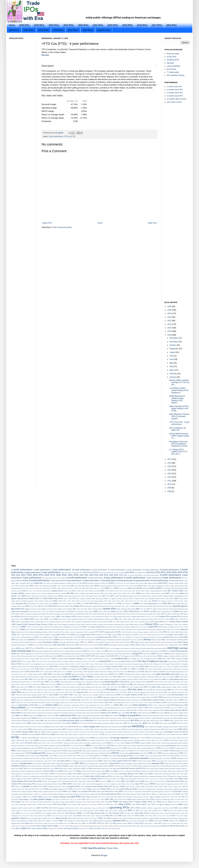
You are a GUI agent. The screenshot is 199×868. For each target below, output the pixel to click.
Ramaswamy (40, 761)
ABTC (49, 583)
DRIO (162, 645)
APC (79, 596)
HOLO (52, 682)
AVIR (79, 604)
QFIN (37, 758)
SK (111, 779)
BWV (179, 614)
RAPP (50, 761)
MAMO (65, 710)
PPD (57, 753)
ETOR (111, 656)
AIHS (70, 588)
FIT (183, 661)
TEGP (84, 797)
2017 (170, 459)
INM (120, 687)
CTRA (158, 635)
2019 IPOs (127, 25)
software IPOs (16, 784)
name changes (89, 727)
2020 (170, 328)
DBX (71, 640)
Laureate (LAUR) (158, 700)
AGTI (30, 588)
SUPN (51, 792)
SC (187, 771)
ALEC (18, 591)
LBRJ (186, 700)
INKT (112, 687)
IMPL (22, 687)
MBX (144, 713)
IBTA (89, 684)
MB (131, 713)
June (172, 359)
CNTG (80, 629)
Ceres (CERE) (66, 622)
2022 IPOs (83, 25)
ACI (107, 583)
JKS (183, 692)
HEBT (102, 679)
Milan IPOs (47, 721)
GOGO (68, 674)
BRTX (91, 614)
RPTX (108, 769)
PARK (159, 743)
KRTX (186, 697)
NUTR (127, 734)
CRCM (14, 635)
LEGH (71, 703)
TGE (183, 797)
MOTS (122, 723)
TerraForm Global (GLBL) (134, 797)
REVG (85, 766)
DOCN (82, 645)
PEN (129, 746)
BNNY (113, 611)
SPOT (45, 786)
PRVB (17, 756)
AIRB (83, 588)
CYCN (119, 637)
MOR (90, 723)
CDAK (167, 619)
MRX (157, 723)
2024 (170, 313)
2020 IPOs (113, 25)
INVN (59, 690)
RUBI (152, 769)
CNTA (71, 629)
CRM (41, 635)
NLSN (80, 732)
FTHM (32, 669)
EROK (78, 656)
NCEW (186, 727)
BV (163, 614)
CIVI (51, 627)
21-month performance (135, 575)
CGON (127, 622)
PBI (80, 746)
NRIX (67, 734)
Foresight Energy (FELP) (140, 664)
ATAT (134, 601)
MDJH (21, 716)
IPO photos (111, 689)
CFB (110, 622)
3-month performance (170, 575)
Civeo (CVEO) (44, 627)
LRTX (76, 708)
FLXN (71, 664)
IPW (148, 690)
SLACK (153, 779)
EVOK (27, 659)
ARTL (65, 601)
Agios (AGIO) (175, 586)
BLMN (51, 612)
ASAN (85, 601)
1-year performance (61, 570)
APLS (100, 596)
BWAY (170, 614)
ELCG (168, 651)
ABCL (18, 583)
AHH (34, 588)
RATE (68, 761)
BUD (141, 614)
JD (102, 692)
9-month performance (160, 581)
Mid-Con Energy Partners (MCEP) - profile (142, 718)
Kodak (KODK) (145, 697)
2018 (170, 335)
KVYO (58, 700)
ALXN (124, 591)
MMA (148, 721)
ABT (45, 583)
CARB (32, 619)
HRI (174, 682)
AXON (101, 604)
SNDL (123, 781)
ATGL (141, 601)
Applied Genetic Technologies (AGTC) (175, 596)
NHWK (13, 732)
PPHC (65, 753)
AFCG (123, 586)
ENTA (162, 654)
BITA (142, 609)
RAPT (55, 761)
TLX (95, 799)
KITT (49, 697)
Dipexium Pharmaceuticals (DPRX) (166, 642)
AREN (181, 599)
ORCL (186, 740)
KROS (175, 697)
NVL (149, 734)
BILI (71, 609)
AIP (80, 588)
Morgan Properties (103, 723)
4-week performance (96, 578)
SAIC (120, 771)
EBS (60, 651)
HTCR (27, 684)
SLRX (176, 779)
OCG (59, 738)
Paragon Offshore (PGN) (148, 743)
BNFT (105, 612)
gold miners (75, 674)
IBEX (81, 684)
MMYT (157, 721)
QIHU (44, 758)
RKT (21, 768)
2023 (170, 317)
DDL (90, 640)
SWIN (102, 792)
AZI (123, 604)
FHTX (41, 661)
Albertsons (146, 588)
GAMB (85, 669)
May (172, 363)
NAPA (125, 727)
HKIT (35, 682)
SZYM (175, 791)
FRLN (133, 667)
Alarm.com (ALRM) (135, 588)
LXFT (18, 710)
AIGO (63, 588)
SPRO (83, 787)
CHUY (18, 627)
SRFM (161, 787)
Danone (176, 637)
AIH (67, 588)
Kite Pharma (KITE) (40, 697)
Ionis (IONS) (73, 690)
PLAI (42, 751)
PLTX (135, 751)
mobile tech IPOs (21, 723)
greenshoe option (38, 677)
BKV (151, 609)
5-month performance (135, 578)
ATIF (159, 601)
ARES (186, 599)
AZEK (120, 604)
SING (88, 779)
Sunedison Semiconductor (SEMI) (167, 789)
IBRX (85, 684)
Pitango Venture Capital (30, 751)
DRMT (181, 645)
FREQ (108, 667)
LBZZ (18, 703)
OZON (109, 743)
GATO (108, 669)
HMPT (42, 682)
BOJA (137, 611)
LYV (34, 710)
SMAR (180, 779)
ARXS (78, 601)
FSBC (160, 667)
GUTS (162, 677)
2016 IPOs (172, 25)
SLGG (166, 779)
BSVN (107, 614)
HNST (47, 682)
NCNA (21, 729)
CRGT (28, 635)
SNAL (105, 781)
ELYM (44, 654)
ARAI (77, 599)
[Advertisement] (28, 262)
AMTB (124, 593)
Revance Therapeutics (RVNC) (46, 766)
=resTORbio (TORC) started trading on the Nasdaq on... (179, 390)
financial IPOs (106, 661)
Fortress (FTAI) (159, 664)
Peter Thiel (34, 748)
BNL (109, 612)
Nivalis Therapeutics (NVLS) (55, 732)
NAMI (98, 727)
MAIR (60, 710)
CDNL (177, 619)
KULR (45, 700)
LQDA (68, 708)
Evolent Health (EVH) (37, 659)
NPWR (48, 734)
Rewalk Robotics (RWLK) (101, 766)
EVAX (146, 656)
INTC (25, 690)
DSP (27, 648)
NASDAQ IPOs (173, 60)
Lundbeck (140, 708)
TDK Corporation (17, 797)
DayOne (62, 640)
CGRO (131, 622)
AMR (106, 593)
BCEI (23, 606)
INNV (132, 687)
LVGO (168, 708)
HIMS (186, 679)
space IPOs (139, 784)
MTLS (22, 727)
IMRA (31, 687)
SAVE (161, 771)
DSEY (23, 648)
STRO (98, 789)
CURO (13, 637)
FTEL (28, 669)
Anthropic (50, 596)
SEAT (109, 774)
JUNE (61, 695)
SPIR (32, 787)
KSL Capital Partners (27, 700)
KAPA (118, 695)
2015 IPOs (14, 30)
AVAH (41, 604)
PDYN (116, 746)
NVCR (137, 734)
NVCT (141, 734)
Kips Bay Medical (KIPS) (24, 697)
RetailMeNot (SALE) (19, 766)
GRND (65, 677)
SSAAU (170, 787)
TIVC (68, 799)
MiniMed (82, 721)
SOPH (84, 784)
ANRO (33, 596)
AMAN (143, 591)
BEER (72, 606)
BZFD (32, 617)
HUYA (54, 684)
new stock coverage (133, 729)
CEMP (18, 622)
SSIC (179, 787)
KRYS (18, 700)
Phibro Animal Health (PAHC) (146, 748)
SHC (114, 776)
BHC (167, 606)
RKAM (17, 769)
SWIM (98, 792)
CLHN (146, 627)
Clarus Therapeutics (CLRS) (68, 627)
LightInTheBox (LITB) (25, 705)
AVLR (83, 604)
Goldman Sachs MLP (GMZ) (89, 674)
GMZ (45, 674)
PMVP (157, 751)
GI (73, 672)
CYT (133, 637)
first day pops (162, 661)
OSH (35, 743)
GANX (104, 669)
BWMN (175, 614)
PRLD (145, 753)
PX (164, 756)
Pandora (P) (129, 743)
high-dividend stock (176, 679)
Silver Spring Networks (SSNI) (64, 779)
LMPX (121, 705)
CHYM (29, 627)
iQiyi (154, 690)
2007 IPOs (72, 573)
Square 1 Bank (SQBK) (138, 787)
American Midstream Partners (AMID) (53, 593)
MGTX (45, 718)
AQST (66, 599)
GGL (63, 672)
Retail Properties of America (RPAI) (176, 764)
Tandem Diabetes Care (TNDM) (63, 794)
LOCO (150, 705)
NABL (81, 727)
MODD (34, 723)
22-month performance (151, 575)
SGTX (82, 776)
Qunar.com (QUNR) (165, 758)
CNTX (85, 629)
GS (94, 677)
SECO (117, 774)
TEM (107, 797)
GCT (129, 669)
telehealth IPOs (96, 797)
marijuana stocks (143, 710)
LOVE (32, 708)
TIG (53, 799)
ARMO (47, 601)
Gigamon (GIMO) (93, 672)
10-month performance (81, 570)
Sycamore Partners (141, 792)
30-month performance (50, 578)
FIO (136, 661)
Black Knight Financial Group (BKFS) (166, 609)
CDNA (172, 619)
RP (87, 769)
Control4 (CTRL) (59, 632)
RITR (186, 766)
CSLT (109, 635)
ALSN (107, 591)
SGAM (50, 776)
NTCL (90, 734)
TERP (124, 797)
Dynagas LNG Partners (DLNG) (125, 648)
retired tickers (31, 766)
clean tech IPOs (111, 627)
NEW (92, 729)
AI (55, 588)
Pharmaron (114, 748)
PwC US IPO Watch (152, 756)
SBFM (170, 771)
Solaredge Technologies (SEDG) (47, 784)
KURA (49, 700)
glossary (181, 672)
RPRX (104, 769)
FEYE (20, 661)
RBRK (106, 761)
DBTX (67, 640)
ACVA (128, 583)
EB (33, 651)
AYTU (115, 604)
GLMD (137, 672)
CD (163, 619)
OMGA (27, 740)
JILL (166, 692)
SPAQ (158, 784)
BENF (99, 606)
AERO (97, 586)
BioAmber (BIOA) (87, 609)
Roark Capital (73, 769)
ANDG (148, 593)
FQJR (63, 667)
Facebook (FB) (121, 659)
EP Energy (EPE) (40, 656)
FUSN (46, 669)
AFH (127, 586)
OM (187, 738)
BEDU (67, 606)
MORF (94, 723)
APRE (45, 598)
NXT (181, 734)
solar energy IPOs (29, 784)
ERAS (60, 656)
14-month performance (151, 570)
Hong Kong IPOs (111, 682)
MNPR (167, 721)
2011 (170, 481)
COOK (67, 632)
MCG (172, 713)
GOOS (106, 674)
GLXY (21, 674)
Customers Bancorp (27, 637)
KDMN (169, 695)
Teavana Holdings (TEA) (62, 797)
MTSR (31, 727)
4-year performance (56, 136)
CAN (156, 617)
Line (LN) (41, 705)
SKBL (114, 779)
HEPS (118, 679)
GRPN (75, 677)
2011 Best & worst (174, 102)
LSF (83, 708)
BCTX (36, 606)
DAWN (57, 640)
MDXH (50, 716)
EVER (159, 656)
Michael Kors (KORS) (80, 718)
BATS (170, 604)
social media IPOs (172, 781)
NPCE (38, 734)
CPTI (169, 632)
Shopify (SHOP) (139, 776)
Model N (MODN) (43, 723)
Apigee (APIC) (93, 596)
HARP (13, 679)
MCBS (154, 713)
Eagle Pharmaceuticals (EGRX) (157, 648)
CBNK (125, 619)
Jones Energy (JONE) (35, 695)
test (144, 797)
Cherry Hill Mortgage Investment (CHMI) (67, 624)
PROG (155, 753)
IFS (127, 684)
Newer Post (47, 223)
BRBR (176, 611)
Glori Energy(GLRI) (172, 672)
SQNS (123, 786)
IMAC (186, 684)
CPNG (151, 632)
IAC (74, 684)
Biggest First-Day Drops (33, 609)
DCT (79, 640)
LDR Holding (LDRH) (58, 703)
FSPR (181, 667)
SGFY (65, 776)
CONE (177, 629)
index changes (86, 687)
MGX (49, 718)
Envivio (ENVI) (16, 656)
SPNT (41, 787)
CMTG (36, 629)
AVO (87, 604)
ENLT (149, 654)
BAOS (160, 604)
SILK (35, 779)
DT (31, 648)
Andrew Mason (155, 593)
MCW (13, 716)
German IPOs (34, 672)
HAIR (182, 677)
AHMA (48, 588)
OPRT (154, 740)
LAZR (175, 700)
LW (180, 708)
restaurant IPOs (158, 763)
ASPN (113, 601)
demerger (63, 642)
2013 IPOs (44, 30)
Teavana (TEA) (47, 797)
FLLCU (43, 664)
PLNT (113, 751)
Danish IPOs (169, 637)
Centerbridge (25, 622)
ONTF (102, 740)
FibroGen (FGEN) (62, 661)
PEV (70, 748)
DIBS (117, 642)
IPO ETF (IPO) (100, 690)
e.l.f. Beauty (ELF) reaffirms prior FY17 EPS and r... (178, 452)
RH (131, 766)
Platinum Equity (72, 751)
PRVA (13, 756)
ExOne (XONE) (92, 659)
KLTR (79, 697)
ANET (168, 593)
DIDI (132, 642)
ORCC (166, 740)
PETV (61, 748)
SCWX (52, 774)
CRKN (37, 635)
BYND (17, 616)
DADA (157, 637)
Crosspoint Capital (49, 635)
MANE (82, 710)
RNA (49, 769)
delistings (147, 640)
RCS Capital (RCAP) (120, 761)
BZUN (36, 617)
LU (102, 708)
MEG (107, 716)
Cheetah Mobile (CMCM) (179, 622)
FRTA (151, 667)
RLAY (26, 768)
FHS (37, 661)
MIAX (66, 718)
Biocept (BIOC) (98, 609)
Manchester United (73, 710)
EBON (56, 651)
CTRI (162, 635)
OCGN (63, 738)
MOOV (85, 723)
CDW (13, 622)
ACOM (111, 583)
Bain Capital (144, 604)
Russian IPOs (39, 771)
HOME (57, 682)
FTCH (186, 667)
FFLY (24, 661)
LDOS (49, 703)
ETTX (121, 656)
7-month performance (91, 581)
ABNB (36, 583)
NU (110, 734)
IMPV (26, 687)
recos (13, 764)
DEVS (78, 642)
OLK (167, 738)
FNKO (101, 664)
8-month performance (125, 581)
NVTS (169, 734)
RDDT (135, 761)
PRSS (181, 753)
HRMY (178, 682)
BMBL (96, 611)
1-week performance (42, 570)
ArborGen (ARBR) (102, 599)
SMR (80, 781)
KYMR (62, 700)
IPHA (87, 690)
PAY (68, 745)
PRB (74, 753)
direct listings (183, 642)
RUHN (18, 771)
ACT (115, 583)
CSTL (136, 635)
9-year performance (176, 581)
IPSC (145, 690)
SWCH (79, 792)
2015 (170, 466)
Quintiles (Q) (154, 758)
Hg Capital (154, 679)
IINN (155, 684)
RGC (120, 766)
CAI (111, 617)
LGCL (141, 703)
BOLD (141, 612)
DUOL (87, 648)
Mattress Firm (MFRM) (109, 713)
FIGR (94, 661)
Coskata (91, 632)
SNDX (132, 781)
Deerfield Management (123, 640)
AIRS (95, 588)
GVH (168, 677)
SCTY (47, 774)
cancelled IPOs (176, 616)
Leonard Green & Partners (95, 703)
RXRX (66, 771)
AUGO (177, 601)
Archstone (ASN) (139, 599)
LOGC (155, 705)
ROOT (84, 768)
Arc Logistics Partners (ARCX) (118, 599)
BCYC (41, 606)
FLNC (48, 664)
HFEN (146, 679)
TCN (173, 794)
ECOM (85, 651)
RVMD (51, 771)
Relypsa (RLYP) (105, 764)
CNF (50, 629)
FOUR (24, 667)
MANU (105, 710)
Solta (60, 784)
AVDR (55, 604)
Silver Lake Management (46, 779)
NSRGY (76, 734)
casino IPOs (62, 619)
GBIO (118, 669)
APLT (105, 596)
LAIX (91, 700)
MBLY (135, 713)
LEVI (111, 702)
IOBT (67, 690)
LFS (130, 703)
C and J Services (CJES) (47, 617)
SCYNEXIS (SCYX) (62, 774)
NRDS (53, 734)
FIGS (98, 661)
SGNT (74, 776)
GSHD (102, 677)
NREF (63, 734)
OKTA (148, 738)
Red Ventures (37, 764)
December (174, 338)
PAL (114, 743)
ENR (158, 654)
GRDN (153, 674)
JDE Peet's (107, 692)
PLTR (131, 751)
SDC (70, 774)
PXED (172, 756)
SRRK (165, 787)
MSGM (170, 723)
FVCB (56, 669)
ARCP (163, 599)
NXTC (186, 734)
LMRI (126, 705)
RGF (124, 766)
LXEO (13, 710)
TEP (115, 797)
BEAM (63, 606)
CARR (41, 619)
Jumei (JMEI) (53, 695)
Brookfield (77, 614)
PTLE (86, 756)
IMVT (53, 687)
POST (186, 751)
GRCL (149, 674)
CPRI (160, 632)
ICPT (97, 684)
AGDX (149, 586)
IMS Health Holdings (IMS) (42, 687)
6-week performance (58, 581)
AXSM (106, 604)
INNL (128, 687)
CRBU (181, 632)
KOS (152, 697)
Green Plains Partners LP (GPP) (22, 677)
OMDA (13, 740)
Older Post (152, 223)
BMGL (101, 612)
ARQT (56, 601)
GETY (42, 672)
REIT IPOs (79, 763)
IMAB (182, 684)
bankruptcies (153, 604)
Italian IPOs (25, 692)
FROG (142, 667)
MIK (42, 721)
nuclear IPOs (116, 734)
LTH (87, 708)
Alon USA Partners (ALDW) (90, 591)
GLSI (13, 674)
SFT (21, 776)
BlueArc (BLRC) (84, 612)
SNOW (142, 781)
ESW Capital (100, 656)
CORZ (86, 632)
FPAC (47, 667)
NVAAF (132, 734)
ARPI (51, 601)
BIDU (171, 606)
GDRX (142, 669)
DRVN (18, 648)
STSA (103, 789)
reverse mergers (63, 766)
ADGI (186, 583)
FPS (60, 667)
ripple (182, 766)
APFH (83, 596)
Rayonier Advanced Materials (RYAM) (86, 761)
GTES (119, 677)
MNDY (162, 721)
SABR (107, 771)
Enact (73, 654)
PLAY (80, 751)
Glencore (131, 672)
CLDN (84, 627)
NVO (152, 734)
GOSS (111, 674)
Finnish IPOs (116, 661)
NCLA (16, 729)
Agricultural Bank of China (20, 588)
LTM (94, 708)
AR (74, 598)
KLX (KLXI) (86, 697)
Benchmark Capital (90, 606)
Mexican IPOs (175, 716)
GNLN (55, 674)
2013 (170, 474)
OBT (46, 738)
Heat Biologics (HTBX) (92, 679)
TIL (60, 799)
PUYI (135, 756)
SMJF (72, 781)
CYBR (114, 637)
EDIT (102, 651)
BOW (151, 612)
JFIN (121, 692)
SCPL (33, 774)
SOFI (186, 781)
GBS (122, 669)
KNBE (100, 697)
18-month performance (169, 570)
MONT (81, 723)
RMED (45, 769)
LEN (85, 703)
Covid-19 (134, 632)
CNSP (62, 629)
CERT (73, 622)
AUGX (181, 601)
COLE (123, 629)
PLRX (118, 751)
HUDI (39, 684)
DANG (161, 637)
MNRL (172, 721)
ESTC (93, 656)
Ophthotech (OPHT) (140, 740)
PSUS (64, 756)
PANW (137, 743)
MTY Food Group (39, 727)
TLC (75, 799)
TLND (79, 799)
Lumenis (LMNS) (131, 708)
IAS (77, 684)
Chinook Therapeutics (166, 624)
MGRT (40, 718)
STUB (108, 789)
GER (27, 672)
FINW (132, 661)
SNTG (152, 781)
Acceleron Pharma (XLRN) (96, 583)
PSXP (68, 756)
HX (63, 684)
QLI (58, 758)
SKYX (148, 779)
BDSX (51, 606)
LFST (133, 703)
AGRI (186, 586)
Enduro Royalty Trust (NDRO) (110, 654)
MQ (128, 723)
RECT (17, 764)
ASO (92, 601)
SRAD (156, 787)
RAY (72, 761)
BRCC (186, 612)
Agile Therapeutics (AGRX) (161, 586)
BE (59, 606)
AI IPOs (59, 588)
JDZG (113, 692)
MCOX (176, 713)
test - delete (150, 797)
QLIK (61, 758)
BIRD (134, 609)
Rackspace (180, 758)
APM (109, 596)
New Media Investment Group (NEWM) (113, 729)
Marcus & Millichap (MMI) (128, 710)
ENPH (154, 654)
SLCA (158, 779)
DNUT (73, 645)
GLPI (186, 672)
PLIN (104, 751)
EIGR (151, 651)
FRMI (137, 667)
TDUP (34, 797)
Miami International (57, 718)
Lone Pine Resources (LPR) (177, 705)
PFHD (87, 748)
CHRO (13, 627)
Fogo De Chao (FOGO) (116, 664)
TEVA (168, 797)
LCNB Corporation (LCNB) (35, 703)
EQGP (51, 656)
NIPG (40, 732)
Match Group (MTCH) (89, 713)
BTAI (111, 614)
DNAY (50, 645)
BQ (163, 612)
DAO (181, 637)
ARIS (17, 601)
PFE (73, 748)
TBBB (144, 794)
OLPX (183, 738)
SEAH (99, 774)
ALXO (129, 591)
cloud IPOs (153, 627)
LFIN (126, 703)
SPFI (13, 786)
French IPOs (101, 667)
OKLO (143, 738)
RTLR (144, 768)
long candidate (18, 707)
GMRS (35, 674)
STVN (112, 789)
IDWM (119, 684)
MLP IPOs (135, 721)
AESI (119, 586)
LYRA (30, 710)
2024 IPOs (54, 25)
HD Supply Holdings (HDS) (54, 679)
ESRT (88, 656)
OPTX (162, 740)
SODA (182, 781)
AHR (52, 588)
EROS (83, 656)
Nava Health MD (150, 727)
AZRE (127, 604)
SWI (94, 791)
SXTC (126, 792)
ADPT (32, 586)
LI (172, 702)
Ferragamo (179, 659)
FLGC (32, 664)
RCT (130, 761)
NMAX (84, 732)
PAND (122, 743)
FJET (27, 664)
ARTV (69, 601)
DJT (26, 645)
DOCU (91, 645)
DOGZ (96, 645)
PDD (112, 745)
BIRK (138, 609)
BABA (137, 604)
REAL (154, 761)
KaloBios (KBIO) (99, 695)
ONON (98, 740)
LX (182, 708)
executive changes (75, 659)
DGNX (90, 642)
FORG (151, 664)
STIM (41, 789)
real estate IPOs (162, 761)
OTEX (48, 743)
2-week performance (33, 572)
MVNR (58, 727)
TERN (119, 797)
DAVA (42, 640)
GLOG (163, 672)
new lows (97, 729)
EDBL (98, 651)
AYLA (111, 604)
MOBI (13, 723)
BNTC (122, 612)
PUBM (105, 756)
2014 (170, 470)
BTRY (128, 614)
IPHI (91, 690)
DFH (82, 642)
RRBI (115, 769)
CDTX (186, 619)
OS (26, 743)
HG (149, 679)
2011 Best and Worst (106, 573)
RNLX (66, 769)
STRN (94, 789)
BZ (29, 617)
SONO (70, 784)
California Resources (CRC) (122, 617)
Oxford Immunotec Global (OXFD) (90, 743)
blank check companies (20, 611)
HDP (69, 679)
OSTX (44, 743)
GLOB (142, 672)
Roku (79, 769)
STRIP (84, 789)
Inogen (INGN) (139, 687)
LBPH (182, 700)
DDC (83, 640)
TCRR (177, 794)
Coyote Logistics (143, 632)
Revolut (90, 766)
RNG (57, 768)
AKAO (102, 588)
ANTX (56, 596)
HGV (160, 679)
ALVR (120, 591)
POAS (162, 751)
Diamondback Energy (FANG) (105, 642)
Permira (179, 746)
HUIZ (43, 684)
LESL (106, 702)
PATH (41, 746)
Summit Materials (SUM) (128, 789)
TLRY (83, 799)
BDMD (46, 606)
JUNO (66, 695)
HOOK (127, 682)
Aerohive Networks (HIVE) (108, 586)
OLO (179, 738)
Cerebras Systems (55, 622)
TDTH (30, 797)
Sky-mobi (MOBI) (131, 779)
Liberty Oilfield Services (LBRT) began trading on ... (179, 436)
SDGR (75, 774)
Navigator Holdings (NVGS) (165, 727)
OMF (23, 740)
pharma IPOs (105, 748)
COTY (96, 632)
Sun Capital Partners (149, 789)
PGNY (96, 748)
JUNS (70, 695)
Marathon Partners (114, 710)
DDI (86, 640)
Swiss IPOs (109, 791)
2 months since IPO (175, 90)
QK (55, 758)
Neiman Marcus (38, 729)
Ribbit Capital (143, 766)
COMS (168, 629)
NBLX (176, 727)
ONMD (93, 740)
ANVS (60, 596)
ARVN (73, 601)
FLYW (83, 664)
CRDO (23, 635)
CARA (26, 619)
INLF (116, 687)
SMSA (84, 781)
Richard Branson (166, 766)
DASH (185, 637)
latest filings (147, 700)
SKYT (144, 779)
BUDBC (150, 614)
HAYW (22, 679)
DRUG (13, 648)
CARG (37, 619)
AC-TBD (79, 583)
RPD (91, 768)
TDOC (25, 797)
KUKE (40, 700)
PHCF (134, 748)
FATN (160, 659)
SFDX (186, 774)
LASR (140, 700)
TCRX (182, 794)
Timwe (64, 799)
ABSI (41, 583)
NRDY (58, 734)
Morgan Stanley (114, 723)
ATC (138, 601)
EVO (23, 659)
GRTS (80, 677)
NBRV (181, 727)
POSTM (29, 753)
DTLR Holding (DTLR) (52, 648)
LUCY (123, 708)
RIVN (13, 769)
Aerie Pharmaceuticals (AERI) (84, 586)
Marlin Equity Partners (30, 713)
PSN (42, 756)
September (174, 349)
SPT (111, 786)
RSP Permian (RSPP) (133, 768)
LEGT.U (81, 703)
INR (150, 687)
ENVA (167, 654)
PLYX (139, 751)
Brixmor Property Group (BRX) (60, 614)
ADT (55, 586)
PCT (97, 746)
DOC (77, 645)
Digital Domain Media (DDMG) (144, 642)
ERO (74, 656)
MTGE (18, 727)
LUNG (146, 708)
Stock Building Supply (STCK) (58, 789)
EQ (48, 656)
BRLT (72, 614)
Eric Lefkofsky (67, 656)
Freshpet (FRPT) (117, 667)
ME (54, 716)
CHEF (13, 624)
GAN (99, 669)
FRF (125, 667)
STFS (37, 789)
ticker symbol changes (43, 799)
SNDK (118, 781)
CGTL (136, 622)
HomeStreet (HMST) (93, 682)
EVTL (49, 659)
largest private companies (130, 700)
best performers (141, 606)
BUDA (145, 614)
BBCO (174, 604)
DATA (13, 640)
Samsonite (129, 771)
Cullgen (176, 635)
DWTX (108, 648)
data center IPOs (21, 640)
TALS (40, 794)
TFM (179, 797)
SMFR (63, 781)
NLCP (75, 732)
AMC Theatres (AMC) (176, 591)
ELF (18, 654)
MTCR (186, 723)
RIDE (174, 766)
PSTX (60, 756)
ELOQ (35, 654)
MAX (128, 713)
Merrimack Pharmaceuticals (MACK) (153, 716)
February (173, 374)
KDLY (164, 695)
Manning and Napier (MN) (93, 710)
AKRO (117, 588)
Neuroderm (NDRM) (73, 729)
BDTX (56, 606)
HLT (38, 682)
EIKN (155, 651)
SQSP (127, 787)
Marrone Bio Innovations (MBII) (48, 713)
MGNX (35, 718)
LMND (116, 705)
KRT (182, 697)
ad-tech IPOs (134, 583)
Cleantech (120, 627)
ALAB (126, 588)
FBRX (169, 659)
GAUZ (113, 669)
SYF (149, 791)
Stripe (89, 789)
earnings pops (24, 651)
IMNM (18, 687)
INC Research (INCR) (74, 687)
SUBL (117, 789)
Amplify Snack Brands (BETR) (89, 593)
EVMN (19, 659)
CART (51, 619)
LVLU (172, 708)
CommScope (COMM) (154, 629)
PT (72, 756)
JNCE (17, 695)
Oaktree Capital (27, 738)
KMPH (95, 697)
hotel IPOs (150, 682)
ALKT (35, 591)
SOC (164, 781)
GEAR (160, 669)
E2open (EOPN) (141, 648)
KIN (173, 695)
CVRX (75, 637)
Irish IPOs (175, 690)
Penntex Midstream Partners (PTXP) (143, 746)
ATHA (146, 601)
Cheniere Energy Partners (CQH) (41, 624)
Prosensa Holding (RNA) (171, 753)
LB (178, 700)
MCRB (181, 713)
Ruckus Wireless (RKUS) (162, 769)
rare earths (61, 761)
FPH (51, 667)
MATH (98, 713)
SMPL (76, 781)
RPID (99, 769)
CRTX (63, 635)
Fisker (179, 661)
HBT (26, 679)
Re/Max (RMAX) (143, 761)
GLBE (120, 672)
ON (40, 740)
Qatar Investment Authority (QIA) (22, 758)
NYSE (15, 737)
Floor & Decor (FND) (62, 664)
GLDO (125, 672)
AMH (68, 593)
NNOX (96, 732)
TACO (180, 791)
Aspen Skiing (98, 601)
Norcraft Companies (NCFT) (108, 732)
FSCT (165, 667)
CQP (173, 632)
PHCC (130, 748)
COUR (123, 632)
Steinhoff (28, 789)
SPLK (36, 786)
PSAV (33, 756)
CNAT (41, 629)
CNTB (75, 629)
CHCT (167, 622)
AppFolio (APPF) (157, 596)
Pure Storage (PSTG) (125, 756)
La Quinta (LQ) (75, 700)
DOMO (106, 645)
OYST (104, 743)
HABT (177, 677)
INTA (21, 690)
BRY (95, 614)
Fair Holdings (132, 659)
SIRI (104, 779)
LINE (36, 705)
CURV (18, 637)
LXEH (186, 708)
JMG (186, 692)
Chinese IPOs (151, 624)
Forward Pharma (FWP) (172, 664)
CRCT (19, 635)
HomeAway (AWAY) (66, 682)
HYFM (66, 684)
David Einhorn (49, 640)
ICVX (100, 684)
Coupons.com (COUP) (112, 632)
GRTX (85, 677)
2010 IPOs (88, 30)
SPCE (182, 784)
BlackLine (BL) (183, 609)
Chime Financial (86, 624)
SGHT (70, 776)
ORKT (18, 743)
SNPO (147, 781)
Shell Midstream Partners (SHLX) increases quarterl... (179, 416)
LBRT (13, 702)
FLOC (52, 664)
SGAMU (56, 776)
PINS (13, 751)
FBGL (164, 659)
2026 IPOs (24, 25)
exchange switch (63, 659)
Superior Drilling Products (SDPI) (38, 792)
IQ (151, 690)
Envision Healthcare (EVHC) (178, 654)
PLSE (122, 751)
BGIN (155, 606)
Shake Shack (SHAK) (92, 776)
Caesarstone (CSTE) (102, 617)
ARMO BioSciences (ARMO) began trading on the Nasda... (177, 399)
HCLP (35, 679)
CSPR (119, 635)
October (173, 345)
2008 (170, 491)
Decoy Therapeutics (108, 640)
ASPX (118, 601)
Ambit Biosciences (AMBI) (159, 591)
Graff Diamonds (129, 674)
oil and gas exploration (120, 738)
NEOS (46, 729)
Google (101, 674)
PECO (125, 746)
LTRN (98, 708)
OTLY (61, 743)
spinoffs (26, 786)
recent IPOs (172, 761)
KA (87, 695)
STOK (71, 789)
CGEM (122, 622)
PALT (118, 743)
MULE (48, 727)
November (174, 342)
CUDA (170, 635)
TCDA (169, 794)
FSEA (169, 667)
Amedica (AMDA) (18, 593)
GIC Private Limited (81, 672)
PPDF (61, 753)
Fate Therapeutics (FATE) (149, 659)
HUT (50, 684)
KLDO (71, 697)
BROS (83, 614)
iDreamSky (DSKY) (110, 684)
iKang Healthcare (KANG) (165, 684)
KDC (157, 695)
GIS (105, 672)
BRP (87, 614)
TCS (186, 794)
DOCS (86, 645)
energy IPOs (137, 654)
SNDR (128, 781)
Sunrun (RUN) (22, 792)
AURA (13, 604)
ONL (89, 740)
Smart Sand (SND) (35, 781)
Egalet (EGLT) (137, 651)
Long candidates (173, 66)
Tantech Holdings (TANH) (92, 794)
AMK (72, 593)
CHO (180, 624)
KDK (160, 695)
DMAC (42, 645)
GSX (115, 677)
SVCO (55, 792)
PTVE (100, 756)
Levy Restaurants (119, 703)
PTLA (82, 756)
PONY (166, 751)
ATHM (154, 601)
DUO (83, 648)
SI (168, 776)
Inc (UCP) (63, 687)
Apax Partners (73, 596)
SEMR (136, 774)
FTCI (13, 669)
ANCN (143, 593)
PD (109, 745)
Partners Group (25, 746)
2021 (170, 324)
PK (39, 751)
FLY (75, 664)
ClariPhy (55, 627)
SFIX (17, 776)
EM (47, 654)
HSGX (13, 684)
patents (37, 746)
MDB (17, 716)
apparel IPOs (147, 596)
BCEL (28, 606)
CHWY (23, 627)
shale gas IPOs (106, 776)
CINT (37, 627)
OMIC (32, 740)
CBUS (155, 619)
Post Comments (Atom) (62, 227)
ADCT (166, 583)
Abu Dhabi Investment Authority (61, 583)
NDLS (30, 729)
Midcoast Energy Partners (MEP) (167, 718)
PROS (160, 753)
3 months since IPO (175, 93)
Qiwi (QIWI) (50, 758)
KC (149, 695)
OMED (18, 740)
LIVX (99, 705)
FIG (90, 661)
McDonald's (161, 713)
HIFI (168, 679)
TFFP (172, 797)
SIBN (171, 776)
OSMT (39, 743)
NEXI (142, 729)
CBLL (121, 619)
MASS (60, 713)
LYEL (22, 710)
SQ (114, 786)
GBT (125, 669)
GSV (111, 677)
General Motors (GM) (170, 669)
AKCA (112, 588)
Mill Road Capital (57, 721)
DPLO (138, 645)
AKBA (107, 588)
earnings (170, 63)
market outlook (170, 710)
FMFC (87, 664)
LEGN (75, 703)
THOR (31, 799)
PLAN (65, 751)
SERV (151, 774)
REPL (145, 764)
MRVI (153, 723)
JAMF (67, 692)
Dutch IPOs (99, 648)
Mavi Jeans (122, 713)
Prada (70, 753)
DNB (54, 645)
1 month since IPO (174, 87)
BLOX (72, 611)
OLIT (163, 738)
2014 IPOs (29, 30)
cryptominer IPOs (101, 635)
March (172, 370)
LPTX (64, 708)
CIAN (33, 627)
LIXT (103, 705)
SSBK (175, 787)
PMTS (153, 751)
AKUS (121, 588)
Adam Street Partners (151, 583)
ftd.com (45, 55)
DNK (63, 645)
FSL (173, 667)
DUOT (92, 648)
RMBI (40, 769)
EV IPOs (137, 656)
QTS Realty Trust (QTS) (85, 758)
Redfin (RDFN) (47, 764)
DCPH (75, 640)
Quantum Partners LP (104, 758)
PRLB (141, 753)
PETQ (40, 748)
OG (109, 738)
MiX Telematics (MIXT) (114, 721)
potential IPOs (50, 753)
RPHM (95, 769)
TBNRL (154, 794)
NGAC (171, 729)
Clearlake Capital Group (131, 627)
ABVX (74, 583)
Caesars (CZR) (70, 616)
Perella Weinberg (161, 746)
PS (30, 756)
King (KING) (179, 695)
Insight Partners (166, 687)
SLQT (171, 779)
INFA (109, 687)
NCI (13, 729)
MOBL (29, 723)
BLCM (31, 612)
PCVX (105, 746)
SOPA (79, 784)
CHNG (176, 624)
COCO (114, 629)
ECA (63, 651)
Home (12, 25)
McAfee (149, 713)
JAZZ (94, 692)
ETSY (116, 656)
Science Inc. (19, 774)
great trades (175, 674)
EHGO (147, 651)
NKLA (66, 732)
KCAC (153, 695)
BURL (159, 614)
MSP (174, 723)
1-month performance (22, 570)
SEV (179, 774)
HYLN (71, 684)
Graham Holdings (141, 674)
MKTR (124, 721)
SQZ (147, 787)
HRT (182, 682)
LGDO (150, 703)
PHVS (163, 748)
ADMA (17, 586)
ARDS (167, 599)
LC (21, 702)
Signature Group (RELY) (25, 779)
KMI (91, 697)
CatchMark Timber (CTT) (79, 619)
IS (179, 690)
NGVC (185, 729)
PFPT (92, 748)
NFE (167, 729)
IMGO (13, 687)
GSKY (107, 677)
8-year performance (142, 581)
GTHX (124, 677)
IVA (42, 692)
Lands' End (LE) (98, 700)
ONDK (68, 740)
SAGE (116, 771)
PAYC (72, 746)
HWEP (59, 684)
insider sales (156, 687)
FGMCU (29, 661)
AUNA (186, 601)
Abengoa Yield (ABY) (27, 583)
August (173, 352)
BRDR (13, 614)
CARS (46, 619)
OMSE (36, 740)
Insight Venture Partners (180, 687)
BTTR (137, 614)
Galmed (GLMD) (76, 669)
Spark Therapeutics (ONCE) (170, 784)
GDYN (155, 669)
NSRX (81, 734)
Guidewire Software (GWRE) (150, 677)
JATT (90, 692)
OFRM (92, 738)
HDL (65, 679)
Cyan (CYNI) (93, 637)
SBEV (165, 771)
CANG (17, 619)
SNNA (137, 781)
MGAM (185, 716)
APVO (61, 598)
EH (143, 651)
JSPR (44, 695)
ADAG (141, 583)
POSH (172, 751)
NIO (36, 732)
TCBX (165, 794)
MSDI (165, 723)
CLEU (142, 627)
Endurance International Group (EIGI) (88, 654)
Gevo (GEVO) (49, 672)
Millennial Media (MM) (71, 721)
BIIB (68, 609)
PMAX (143, 751)
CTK (145, 635)
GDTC (151, 669)
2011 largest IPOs (140, 573)
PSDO (38, 756)
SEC (113, 774)
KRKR (160, 697)
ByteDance (24, 617)
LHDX (169, 703)
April (172, 366)
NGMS (180, 729)
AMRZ (115, 593)
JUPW (75, 695)
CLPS (181, 627)
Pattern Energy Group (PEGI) (53, 746)
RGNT (128, 766)
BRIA (17, 614)
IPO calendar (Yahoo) (176, 75)
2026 (170, 306)
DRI (159, 645)
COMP (164, 629)
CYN (123, 637)
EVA (142, 656)
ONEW (84, 740)
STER (33, 789)
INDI (93, 687)
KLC (67, 697)
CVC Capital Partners (46, 637)
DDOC (94, 640)
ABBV (13, 583)
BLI (48, 612)
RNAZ (53, 769)
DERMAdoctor (71, 642)
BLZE (91, 612)
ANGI (177, 593)
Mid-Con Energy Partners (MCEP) (116, 718)
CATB (69, 619)
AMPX (102, 593)
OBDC (37, 738)
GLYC (26, 674)
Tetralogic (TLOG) (160, 797)
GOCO (63, 674)
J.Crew (46, 692)
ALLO (70, 591)
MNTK (181, 721)
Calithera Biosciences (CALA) (141, 617)
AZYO (132, 604)
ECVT (90, 651)
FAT (139, 659)
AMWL (133, 593)
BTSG (133, 614)
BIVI (145, 609)
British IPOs (45, 614)
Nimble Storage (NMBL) (25, 732)
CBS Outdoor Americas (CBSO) (142, 619)
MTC (182, 723)
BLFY (44, 612)
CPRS (165, 632)
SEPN (146, 774)
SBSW (179, 771)
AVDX (60, 604)
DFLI (86, 642)
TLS (87, 799)
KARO (123, 695)
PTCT (75, 756)
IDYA (124, 684)
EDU (114, 651)
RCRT (110, 761)
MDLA (26, 716)
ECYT (94, 651)
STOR (75, 789)
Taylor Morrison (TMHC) (134, 794)
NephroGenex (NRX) (55, 729)
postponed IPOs (39, 753)
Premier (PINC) (85, 753)
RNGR (61, 769)
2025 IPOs (39, 25)
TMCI (102, 799)
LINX (61, 705)
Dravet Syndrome (151, 645)
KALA (91, 695)
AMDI (186, 591)
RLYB (33, 769)
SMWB (89, 781)
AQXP (70, 599)
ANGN (19, 596)
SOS (108, 784)
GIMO (102, 672)
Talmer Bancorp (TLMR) (30, 794)
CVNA (55, 637)
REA (150, 761)
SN (101, 781)
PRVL (22, 756)
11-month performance (117, 570)
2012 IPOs (58, 30)
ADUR (63, 586)
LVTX (176, 708)
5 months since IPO (175, 96)
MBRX (140, 713)
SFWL (25, 776)
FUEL (37, 669)
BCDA (19, 606)
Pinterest (19, 751)
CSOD (114, 635)
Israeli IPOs (16, 692)
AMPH (77, 593)
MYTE (76, 727)
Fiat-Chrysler (52, 661)
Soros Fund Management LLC (96, 784)
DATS (38, 640)
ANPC (29, 596)
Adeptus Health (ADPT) (176, 583)
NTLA (98, 734)
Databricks (31, 640)
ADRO (37, 586)
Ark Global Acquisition (27, 601)
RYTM (88, 771)
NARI (129, 727)
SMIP (68, 781)
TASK (124, 794)
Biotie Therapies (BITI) (124, 609)
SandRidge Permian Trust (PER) (143, 771)
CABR (63, 617)
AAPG (186, 581)
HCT (43, 679)
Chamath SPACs (144, 622)
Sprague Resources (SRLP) (57, 787)
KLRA (75, 697)
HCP (39, 679)
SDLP (88, 774)
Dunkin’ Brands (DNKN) (72, 648)
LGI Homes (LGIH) (160, 702)
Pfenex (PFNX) (80, 748)
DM (38, 645)
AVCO (50, 604)
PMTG (148, 751)
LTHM (91, 708)
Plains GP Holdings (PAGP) (53, 751)
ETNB (106, 656)
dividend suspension (18, 645)
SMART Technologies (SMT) (52, 781)
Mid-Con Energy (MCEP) (97, 718)
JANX (74, 692)
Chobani (185, 624)
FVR (60, 669)
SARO (157, 771)
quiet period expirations (139, 758)
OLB (152, 738)
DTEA (38, 648)
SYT (171, 792)
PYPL (186, 756)
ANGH (173, 593)
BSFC (103, 614)
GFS (59, 672)
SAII (124, 771)
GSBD (98, 677)
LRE (72, 708)
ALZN (133, 591)
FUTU (51, 669)
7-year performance (108, 581)
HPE (166, 682)
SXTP (130, 792)
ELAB (159, 651)
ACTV (124, 583)
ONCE (44, 740)
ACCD (85, 583)
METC (168, 716)
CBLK (116, 619)
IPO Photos (171, 69)
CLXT (13, 629)
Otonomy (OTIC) (69, 743)
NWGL (174, 734)
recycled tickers (26, 763)
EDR (106, 651)
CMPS (32, 629)
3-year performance (32, 578)
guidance (137, 677)
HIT (31, 682)
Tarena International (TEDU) (111, 794)
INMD (123, 687)
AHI (37, 588)
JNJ (21, 695)
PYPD (182, 756)
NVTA (165, 734)
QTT (94, 758)
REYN (112, 766)
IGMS (131, 684)
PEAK (121, 746)
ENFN (145, 654)
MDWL (45, 716)
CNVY (89, 629)
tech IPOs (76, 797)
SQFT (118, 787)
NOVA (25, 734)
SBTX (183, 771)
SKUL (123, 779)
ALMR (79, 591)
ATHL (150, 601)
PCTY (101, 745)
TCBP (161, 794)
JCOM (98, 692)
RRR (118, 769)
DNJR (59, 645)
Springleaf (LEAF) (73, 786)
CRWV (78, 635)
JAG (63, 692)
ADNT (27, 586)
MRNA (145, 723)
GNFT (50, 674)
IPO (94, 690)
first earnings (172, 661)
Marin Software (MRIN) (156, 710)
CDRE (181, 619)
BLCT (40, 612)
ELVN (40, 654)
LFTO (137, 703)
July (171, 356)
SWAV (75, 791)
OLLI (170, 738)
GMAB (30, 674)
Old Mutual (158, 738)
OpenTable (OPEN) (126, 740)
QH (41, 758)
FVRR (64, 669)
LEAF (67, 703)
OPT (158, 740)
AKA (99, 588)
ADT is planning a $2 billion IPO (178, 429)
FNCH (97, 664)
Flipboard (37, 664)
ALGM (23, 591)
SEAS (104, 774)
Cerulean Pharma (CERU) (99, 622)
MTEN (13, 727)
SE (96, 774)
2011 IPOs (73, 30)
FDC (173, 659)
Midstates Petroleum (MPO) (31, 721)
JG (132, 692)
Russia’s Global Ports (27, 771)
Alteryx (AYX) (113, 591)
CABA (58, 616)
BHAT (163, 606)
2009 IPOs (87, 572)
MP (125, 723)
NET (64, 729)
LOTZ (28, 708)
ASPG (105, 601)
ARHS (13, 601)
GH (66, 672)
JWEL (80, 695)
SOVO (132, 784)
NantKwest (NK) (117, 727)
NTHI (94, 734)
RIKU (178, 766)
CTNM (153, 635)
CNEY (46, 629)
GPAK (116, 674)
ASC (89, 601)
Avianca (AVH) (71, 604)
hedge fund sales (110, 679)
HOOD (121, 682)
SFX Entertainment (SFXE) (36, 776)
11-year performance (134, 570)
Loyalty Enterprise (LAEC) (53, 708)
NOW (34, 734)
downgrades (113, 645)
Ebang (37, 651)
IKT (175, 684)
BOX (155, 611)
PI (166, 748)
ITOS (31, 692)
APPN (37, 598)
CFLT (114, 622)
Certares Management (83, 622)
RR (111, 769)
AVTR (91, 604)
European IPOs (128, 656)
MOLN (64, 723)
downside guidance (124, 645)
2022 (170, 321)
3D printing (62, 578)
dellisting (180, 640)
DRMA (176, 645)
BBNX (183, 604)
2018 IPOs (142, 25)
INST (17, 690)
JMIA (13, 695)
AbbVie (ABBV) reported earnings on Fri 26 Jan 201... (179, 382)
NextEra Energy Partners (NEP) (155, 729)
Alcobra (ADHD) (156, 588)
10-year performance (99, 570)
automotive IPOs (33, 604)
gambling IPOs (93, 669)
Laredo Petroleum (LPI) (112, 700)
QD (34, 758)
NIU (44, 732)
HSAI (186, 682)
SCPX (38, 774)
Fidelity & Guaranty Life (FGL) (78, 661)
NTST (107, 734)
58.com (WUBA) (22, 581)
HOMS (102, 682)
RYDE (83, 771)
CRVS (67, 635)
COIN (118, 629)
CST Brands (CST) (128, 635)
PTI (79, 756)
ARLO (36, 601)
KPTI (156, 697)
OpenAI (117, 740)
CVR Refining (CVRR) (65, 637)
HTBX (22, 684)
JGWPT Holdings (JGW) (142, 692)
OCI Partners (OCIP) (73, 738)
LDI (45, 703)
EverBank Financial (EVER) (171, 656)
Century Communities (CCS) (39, 622)
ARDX (176, 598)
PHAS (120, 748)
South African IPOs (124, 784)
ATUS (169, 601)
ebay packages (44, 651)
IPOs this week (173, 54)
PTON (96, 756)
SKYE (139, 779)
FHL (34, 661)
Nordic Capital (123, 732)
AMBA (147, 591)
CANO (22, 619)
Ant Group (39, 596)
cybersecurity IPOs (105, 637)
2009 (170, 488)
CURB (186, 635)
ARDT (172, 599)
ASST (127, 601)
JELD (117, 692)
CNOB (58, 629)
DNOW (68, 645)
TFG (176, 797)
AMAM (138, 591)
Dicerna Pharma (125, 642)
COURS (129, 632)
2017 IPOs (157, 25)
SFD (182, 774)
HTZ (31, 684)
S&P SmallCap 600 (98, 771)
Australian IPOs (22, 604)
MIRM (87, 721)
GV (165, 677)
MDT (35, 716)
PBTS (93, 746)
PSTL (55, 756)
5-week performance (154, 578)
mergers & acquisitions (130, 715)
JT (47, 695)
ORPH (22, 743)
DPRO (143, 645)
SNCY (114, 781)
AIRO (91, 588)
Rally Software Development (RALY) (23, 761)
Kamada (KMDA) (110, 695)
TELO (104, 797)
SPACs (153, 784)
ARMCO (41, 601)
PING (172, 748)
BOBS (132, 611)
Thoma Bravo (23, 799)
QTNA (70, 758)
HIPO (28, 682)
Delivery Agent (156, 640)
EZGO (100, 659)
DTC (34, 648)
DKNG (31, 645)
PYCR (177, 756)
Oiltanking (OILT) (135, 738)
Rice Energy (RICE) (154, 766)
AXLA (96, 604)
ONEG (73, 740)
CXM (87, 637)
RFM (116, 766)
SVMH (60, 792)
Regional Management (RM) (65, 764)
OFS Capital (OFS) (101, 738)
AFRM (135, 586)
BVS (166, 614)
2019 (170, 331)
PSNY (51, 756)
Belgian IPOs (79, 606)
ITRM (38, 692)
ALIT (31, 591)
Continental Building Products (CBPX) (41, 632)
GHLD (70, 672)
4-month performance (77, 578)
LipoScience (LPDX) (78, 705)
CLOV (160, 627)
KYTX (67, 700)
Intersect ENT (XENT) (35, 690)
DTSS (61, 648)
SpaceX (147, 784)
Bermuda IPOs (106, 606)
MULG (53, 727)
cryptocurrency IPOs (88, 635)
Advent (68, 586)
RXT (74, 771)
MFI (181, 716)
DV (104, 648)
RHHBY (135, 766)
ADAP (161, 583)
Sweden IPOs (87, 791)
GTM (132, 677)
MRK (140, 723)
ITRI (35, 692)
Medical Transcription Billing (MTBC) (89, 716)
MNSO (177, 721)
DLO (35, 645)
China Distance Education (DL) (114, 624)
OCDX (50, 738)
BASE (165, 604)
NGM (175, 729)
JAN (70, 692)
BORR (146, 611)
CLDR (89, 627)
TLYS (98, 799)
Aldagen (168, 588)
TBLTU (149, 794)
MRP (149, 723)
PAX (65, 745)
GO (59, 674)
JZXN (84, 695)
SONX (75, 784)
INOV (146, 687)
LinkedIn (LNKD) (52, 705)
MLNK (128, 721)
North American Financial (136, 732)
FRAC (68, 667)
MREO (136, 723)
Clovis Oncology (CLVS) (171, 627)
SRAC (152, 787)
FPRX (56, 667)
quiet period (126, 758)
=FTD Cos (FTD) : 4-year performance (179, 423)
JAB (50, 692)
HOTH (157, 682)
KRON (170, 697)
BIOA (79, 609)
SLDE (162, 779)
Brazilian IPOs (169, 612)
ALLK (66, 591)
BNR (118, 612)
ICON (93, 684)
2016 (170, 463)
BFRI (151, 606)
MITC (96, 721)
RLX (30, 769)
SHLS (126, 776)
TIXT (72, 799)
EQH (56, 656)
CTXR (166, 635)
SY (133, 792)
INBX (57, 687)
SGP (78, 776)
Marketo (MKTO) (182, 710)
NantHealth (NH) (106, 727)
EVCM (150, 656)
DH (94, 642)
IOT (79, 690)
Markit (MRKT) (17, 713)
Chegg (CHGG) (22, 624)
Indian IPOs (99, 687)
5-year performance (172, 578)
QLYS (65, 758)
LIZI (106, 705)
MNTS (186, 721)
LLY (112, 705)
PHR (158, 748)
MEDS (103, 716)
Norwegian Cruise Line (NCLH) (176, 732)
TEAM (39, 797)
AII (73, 588)
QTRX (74, 758)
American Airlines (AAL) (32, 593)
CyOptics (128, 637)
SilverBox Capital (80, 779)
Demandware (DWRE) (51, 642)
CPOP (156, 632)
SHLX (131, 776)
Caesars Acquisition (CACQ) (86, 617)
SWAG (69, 792)
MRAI (132, 723)
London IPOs (162, 705)
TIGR (57, 799)
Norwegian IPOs (17, 734)
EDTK (110, 651)
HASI (17, 679)
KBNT (146, 695)
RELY (97, 764)
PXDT (168, 756)
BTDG (120, 614)
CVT (79, 637)
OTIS (56, 743)
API (87, 596)
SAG (111, 771)
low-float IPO (39, 708)
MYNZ (66, 727)
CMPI (27, 629)
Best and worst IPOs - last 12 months (123, 606)
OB (34, 738)
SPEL (186, 784)
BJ (148, 609)
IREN (169, 690)
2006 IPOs (64, 573)
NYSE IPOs (172, 57)
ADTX (59, 586)
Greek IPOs (184, 674)
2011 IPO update (119, 573)
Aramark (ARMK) (85, 599)
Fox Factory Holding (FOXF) (35, 667)
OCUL (82, 738)
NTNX (102, 734)
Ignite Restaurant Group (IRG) (143, 684)
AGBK (145, 586)
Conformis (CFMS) (22, 632)
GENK (179, 669)
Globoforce (156, 672)
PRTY (186, 753)
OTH (53, 743)
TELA (88, 797)
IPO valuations (122, 690)
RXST (70, 771)
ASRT (122, 601)
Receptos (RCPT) (182, 761)
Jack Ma (58, 692)
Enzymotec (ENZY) (28, 656)
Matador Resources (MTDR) (72, 713)
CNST (67, 629)
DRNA (186, 645)
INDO (105, 687)
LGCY (146, 703)
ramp (46, 761)
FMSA (92, 664)
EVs (46, 659)
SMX (93, 781)
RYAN (78, 771)
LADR (83, 700)
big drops (177, 606)
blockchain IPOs (63, 612)
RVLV (46, 771)
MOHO (59, 723)
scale (13, 774)
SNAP (109, 781)
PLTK (126, 751)
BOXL (159, 612)
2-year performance (51, 572)
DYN (112, 648)
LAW (166, 700)
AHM (44, 588)
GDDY (134, 669)
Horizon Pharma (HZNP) (138, 682)
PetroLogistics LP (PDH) (51, 748)
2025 (170, 310)
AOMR (65, 596)
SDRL (93, 774)
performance (171, 745)
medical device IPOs (68, 716)
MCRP (186, 713)
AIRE (87, 588)
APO (112, 596)
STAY (23, 789)
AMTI (129, 593)
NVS (156, 734)
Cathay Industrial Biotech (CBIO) (99, 619)
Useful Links (104, 30)
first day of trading (147, 661)
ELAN (164, 651)
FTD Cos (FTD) (69, 136)
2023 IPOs (69, 25)
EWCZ (54, 659)
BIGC (23, 609)
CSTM (141, 635)
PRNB (150, 753)
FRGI (129, 667)
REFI (54, 764)
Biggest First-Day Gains (49, 609)
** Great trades (173, 72)
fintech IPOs (125, 661)
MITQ (104, 721)
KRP (179, 697)
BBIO (179, 604)
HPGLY (170, 682)
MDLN (31, 716)
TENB (111, 797)
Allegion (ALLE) (58, 591)
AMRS (110, 593)
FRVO (156, 667)
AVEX (64, 604)
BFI (148, 606)
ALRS (102, 591)
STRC (80, 789)
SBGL (174, 771)
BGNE (159, 606)
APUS (56, 598)
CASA (56, 619)
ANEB (163, 593)
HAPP (186, 677)
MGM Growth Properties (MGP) (22, 718)
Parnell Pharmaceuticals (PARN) (172, 743)
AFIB (131, 586)
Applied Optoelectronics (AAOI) (23, 598)
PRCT (78, 753)
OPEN (112, 740)
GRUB (90, 677)
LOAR (130, 705)
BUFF (155, 614)
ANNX (24, 596)
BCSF (32, 606)
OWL (76, 743)
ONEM (78, 740)
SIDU (175, 776)
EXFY (85, 659)
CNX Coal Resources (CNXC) (101, 629)
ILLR (178, 684)
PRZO (27, 756)
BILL (75, 609)
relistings (92, 764)
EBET (51, 651)
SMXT (98, 781)
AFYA (140, 586)
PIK (168, 748)
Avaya (46, 604)
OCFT (55, 738)
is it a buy (184, 690)
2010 (170, 484)
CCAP (160, 619)
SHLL (122, 776)
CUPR (181, 635)
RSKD (123, 768)
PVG (139, 756)
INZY (63, 690)
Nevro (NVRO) (85, 729)
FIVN (23, 664)
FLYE (78, 664)
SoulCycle (114, 784)
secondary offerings (126, 774)
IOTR (83, 690)
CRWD (72, 635)
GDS (147, 669)
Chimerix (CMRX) (97, 624)
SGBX (61, 776)
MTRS (27, 727)
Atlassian (164, 601)
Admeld (22, 586)
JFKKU (125, 692)
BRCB (181, 612)
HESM (141, 679)
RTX (148, 769)
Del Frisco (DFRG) (137, 640)
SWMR (116, 792)
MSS (178, 723)
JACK (53, 692)
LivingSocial (93, 705)
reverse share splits (75, 766)
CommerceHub (141, 629)
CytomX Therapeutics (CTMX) (145, 637)
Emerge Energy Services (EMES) (60, 654)
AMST (120, 593)
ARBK (93, 599)
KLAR (62, 697)
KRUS (14, 700)
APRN (51, 598)
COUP (101, 632)
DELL (164, 640)
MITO (100, 721)
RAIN (186, 758)
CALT (153, 617)
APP (141, 596)
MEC (57, 716)
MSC (161, 723)
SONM (64, 784)
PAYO (76, 746)
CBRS (130, 619)
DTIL (42, 648)
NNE (92, 732)
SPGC (18, 787)
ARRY (60, 601)
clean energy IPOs (98, 627)
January (173, 377)
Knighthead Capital (108, 697)
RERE (149, 764)
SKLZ (118, 779)
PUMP (115, 756)
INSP (13, 690)
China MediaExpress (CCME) (134, 624)
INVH (54, 690)
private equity (134, 753)
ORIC (13, 743)
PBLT (83, 746)
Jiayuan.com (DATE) (157, 692)
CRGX (33, 635)
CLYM (17, 629)
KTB (36, 700)
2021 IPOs (98, 25)
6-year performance (74, 581)
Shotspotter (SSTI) (161, 776)
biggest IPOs (62, 609)
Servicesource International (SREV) (165, 774)
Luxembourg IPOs (159, 708)
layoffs (170, 700)
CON (173, 629)
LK (109, 705)
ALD (164, 588)
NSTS (85, 734)
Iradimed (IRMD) (161, 690)
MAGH (56, 710)
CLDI (79, 627)
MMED (152, 721)
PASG (32, 746)
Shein (118, 776)
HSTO (18, 684)
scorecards (27, 774)
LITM (87, 705)
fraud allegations (91, 667)
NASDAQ (138, 726)
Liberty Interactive (179, 703)
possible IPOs (179, 751)
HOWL (162, 682)
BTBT (115, 614)
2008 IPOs (79, 573)
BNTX (126, 611)
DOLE (101, 645)
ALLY (74, 591)
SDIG (84, 774)
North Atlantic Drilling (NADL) (155, 732)
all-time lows (47, 591)
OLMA (174, 738)
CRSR (58, 635)
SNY (156, 781)
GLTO (17, 674)
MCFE (167, 713)
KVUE (53, 700)
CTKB (149, 635)
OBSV (42, 738)
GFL (56, 672)
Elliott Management (27, 654)
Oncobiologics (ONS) (54, 740)
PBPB (88, 745)
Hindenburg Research (18, 682)
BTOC (124, 614)
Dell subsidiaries (172, 640)
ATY (173, 601)
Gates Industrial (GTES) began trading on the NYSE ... (179, 409)
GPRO (121, 674)
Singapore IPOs (96, 779)
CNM (53, 629)
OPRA (149, 740)
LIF (16, 705)
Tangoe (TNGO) (79, 794)
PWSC (161, 756)
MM (145, 721)
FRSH (147, 667)
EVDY (155, 656)
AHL (40, 588)
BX (182, 614)
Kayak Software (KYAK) (134, 695)
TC (157, 794)
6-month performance (39, 580)
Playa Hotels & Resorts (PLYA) (92, 751)
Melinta (116, 716)
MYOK (71, 727)
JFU (130, 692)
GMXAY (40, 674)
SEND (141, 774)
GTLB (128, 677)
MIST (92, 721)
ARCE (131, 599)
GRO (70, 677)
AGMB (182, 586)
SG (46, 776)
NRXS (71, 734)
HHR (164, 679)
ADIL (13, 586)
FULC (42, 669)
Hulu (47, 684)
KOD (138, 697)
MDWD (40, 716)
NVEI (145, 734)
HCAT (30, 679)
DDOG (99, 640)
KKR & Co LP (55, 697)
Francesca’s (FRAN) (78, 667)
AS (81, 601)
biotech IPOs (110, 609)
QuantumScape (116, 758)
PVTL (143, 756)
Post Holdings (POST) (18, 753)
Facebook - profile (109, 659)
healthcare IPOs (77, 679)
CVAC (36, 637)
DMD (46, 645)
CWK (83, 637)
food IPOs (128, 664)
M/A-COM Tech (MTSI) (45, 710)
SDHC (80, 774)
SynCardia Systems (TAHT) (160, 792)
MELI (112, 716)
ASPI (109, 601)
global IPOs (148, 672)
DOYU (133, 645)
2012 (170, 477)
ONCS (63, 740)
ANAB (138, 593)
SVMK (64, 791)
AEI (72, 586)
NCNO (25, 729)
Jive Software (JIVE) (174, 692)
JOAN (25, 695)
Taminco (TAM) (47, 794)
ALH (28, 591)
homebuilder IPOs (79, 682)
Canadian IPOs (164, 616)
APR (41, 599)
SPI (21, 787)
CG (118, 622)
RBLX (101, 761)
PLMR (109, 751)
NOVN (29, 734)
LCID (24, 703)
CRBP (177, 632)
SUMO (140, 789)
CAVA (112, 619)
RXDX (61, 771)
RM (37, 769)
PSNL (46, 756)
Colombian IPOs (130, 629)
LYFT (26, 710)
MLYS (141, 721)
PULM (110, 756)
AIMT (76, 588)
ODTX (87, 738)
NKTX (71, 732)
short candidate (150, 776)
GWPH (172, 677)
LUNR (151, 708)
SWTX (121, 791)
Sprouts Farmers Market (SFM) (97, 786)
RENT (118, 763)
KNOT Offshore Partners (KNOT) (126, 697)
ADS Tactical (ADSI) (46, 586)
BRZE (99, 614)
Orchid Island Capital (176, 740)
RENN (112, 763)
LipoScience (67, 705)
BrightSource (37, 614)
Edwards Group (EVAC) (124, 651)
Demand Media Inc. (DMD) (33, 642)
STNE (46, 789)
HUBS (34, 684)
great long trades (163, 674)
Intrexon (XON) (47, 690)
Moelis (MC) (53, 723)
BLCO (36, 612)
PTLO (91, 756)
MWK (62, 727)
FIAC (45, 661)
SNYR (160, 781)
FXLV (69, 669)
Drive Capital (169, 645)
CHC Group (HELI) (157, 622)
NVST (160, 734)
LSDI (80, 708)
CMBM (22, 629)
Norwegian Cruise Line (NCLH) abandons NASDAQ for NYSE (178, 444)
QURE (174, 758)
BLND (56, 612)
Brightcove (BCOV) (26, 614)
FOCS (106, 664)
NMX (89, 732)
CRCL (186, 632)
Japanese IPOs (82, 692)
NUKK (123, 734)
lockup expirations (140, 705)
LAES (87, 700)
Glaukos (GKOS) (112, 672)
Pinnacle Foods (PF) (181, 748)
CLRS (186, 627)
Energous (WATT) (126, 654)
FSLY (177, 667)
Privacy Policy (124, 753)
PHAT (125, 748)
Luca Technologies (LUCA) (112, 708)
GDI (138, 669)
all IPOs (40, 591)
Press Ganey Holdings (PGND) (101, 753)
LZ (37, 710)
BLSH (76, 612)
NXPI (178, 734)
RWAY (56, 771)
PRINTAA (115, 753)
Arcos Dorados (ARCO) (152, 599)
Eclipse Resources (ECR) (74, 651)
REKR (87, 764)
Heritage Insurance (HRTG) (130, 679)
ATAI (130, 601)
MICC (70, 718)
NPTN (43, 734)
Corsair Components (76, 632)
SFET (13, 776)
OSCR (30, 743)
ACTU (119, 583)
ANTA (45, 596)
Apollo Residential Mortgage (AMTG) (127, 596)
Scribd (42, 774)
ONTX (107, 740)
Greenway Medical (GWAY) (53, 677)
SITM (108, 779)
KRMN (165, 697)
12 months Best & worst (176, 99)
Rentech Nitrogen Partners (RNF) (131, 764)
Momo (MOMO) (72, 723)
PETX (66, 748)
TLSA (91, 799)
